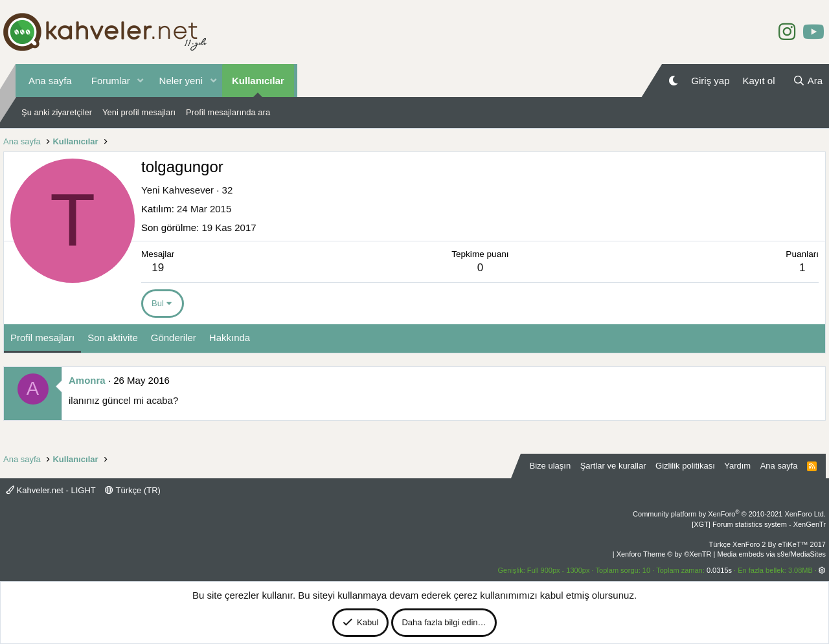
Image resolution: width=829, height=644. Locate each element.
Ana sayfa (50, 81)
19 (158, 268)
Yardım (737, 466)
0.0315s (719, 570)
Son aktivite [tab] (113, 338)
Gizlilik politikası (685, 466)
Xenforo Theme (664, 554)
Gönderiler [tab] (174, 338)
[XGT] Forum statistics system (759, 524)
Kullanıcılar (258, 81)
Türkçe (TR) (133, 490)
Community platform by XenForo (729, 514)
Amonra (87, 380)
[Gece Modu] (673, 81)
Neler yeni (181, 81)
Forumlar (111, 81)
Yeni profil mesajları (139, 112)
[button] (141, 81)
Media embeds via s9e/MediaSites (771, 554)
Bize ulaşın (551, 466)
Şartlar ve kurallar (613, 466)
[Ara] (808, 81)
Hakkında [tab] (230, 338)
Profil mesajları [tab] (42, 338)
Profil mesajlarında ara (228, 112)
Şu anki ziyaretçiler (57, 112)
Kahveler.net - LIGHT (51, 490)
